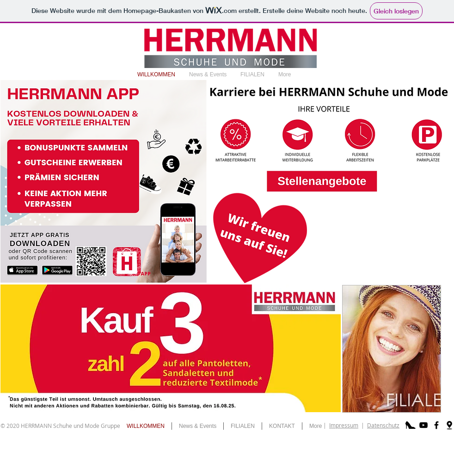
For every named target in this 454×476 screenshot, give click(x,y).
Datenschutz (383, 425)
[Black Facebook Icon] (436, 425)
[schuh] (411, 425)
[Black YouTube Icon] (423, 425)
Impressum (344, 425)
